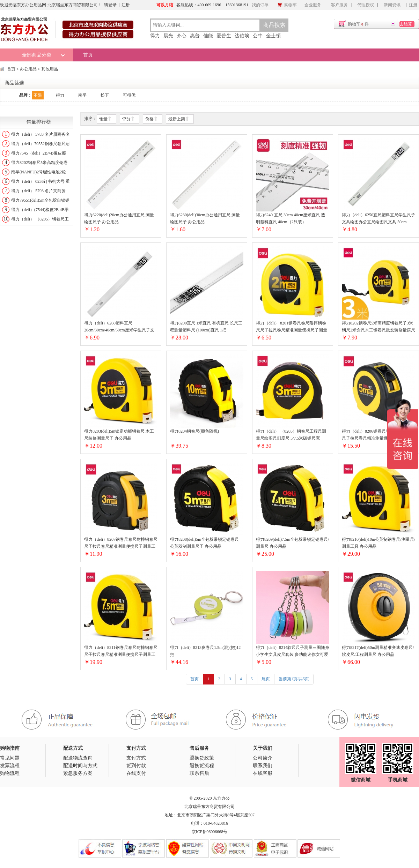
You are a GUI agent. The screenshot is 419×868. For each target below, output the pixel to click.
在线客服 (263, 773)
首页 (88, 55)
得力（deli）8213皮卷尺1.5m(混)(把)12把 (205, 651)
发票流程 (10, 766)
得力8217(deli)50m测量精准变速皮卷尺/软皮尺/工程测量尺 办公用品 (378, 651)
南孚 (82, 95)
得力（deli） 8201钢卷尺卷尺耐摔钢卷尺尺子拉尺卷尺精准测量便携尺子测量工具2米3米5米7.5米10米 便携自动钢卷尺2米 (292, 327)
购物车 (287, 5)
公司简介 (263, 758)
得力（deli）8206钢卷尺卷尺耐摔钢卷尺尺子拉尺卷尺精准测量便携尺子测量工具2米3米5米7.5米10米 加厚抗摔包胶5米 (378, 435)
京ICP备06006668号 (210, 832)
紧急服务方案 (78, 773)
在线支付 (136, 773)
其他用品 (50, 69)
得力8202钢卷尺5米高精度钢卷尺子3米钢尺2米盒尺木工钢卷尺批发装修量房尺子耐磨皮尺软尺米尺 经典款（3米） (378, 327)
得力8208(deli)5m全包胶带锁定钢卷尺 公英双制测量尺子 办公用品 (204, 543)
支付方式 (136, 758)
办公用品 (28, 69)
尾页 (266, 679)
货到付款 (136, 766)
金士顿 (273, 36)
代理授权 (366, 5)
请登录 (110, 5)
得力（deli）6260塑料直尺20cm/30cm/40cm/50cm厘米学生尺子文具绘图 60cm (119, 327)
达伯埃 (242, 36)
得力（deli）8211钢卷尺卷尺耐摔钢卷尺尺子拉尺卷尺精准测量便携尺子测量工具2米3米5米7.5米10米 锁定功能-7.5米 (121, 652)
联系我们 (263, 766)
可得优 (129, 95)
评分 (128, 119)
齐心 (182, 36)
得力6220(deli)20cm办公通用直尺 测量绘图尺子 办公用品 (119, 218)
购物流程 (10, 773)
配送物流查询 (78, 758)
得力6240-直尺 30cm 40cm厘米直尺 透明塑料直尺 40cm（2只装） (291, 218)
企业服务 (313, 5)
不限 (38, 95)
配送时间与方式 (80, 766)
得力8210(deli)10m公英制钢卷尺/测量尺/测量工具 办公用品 (378, 543)
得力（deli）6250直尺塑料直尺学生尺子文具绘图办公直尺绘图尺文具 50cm (378, 218)
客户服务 (339, 5)
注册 (126, 5)
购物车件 (358, 24)
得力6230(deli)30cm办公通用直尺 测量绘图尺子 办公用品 (205, 218)
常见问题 (10, 758)
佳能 (208, 36)
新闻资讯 (392, 5)
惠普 (195, 36)
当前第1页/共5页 (294, 679)
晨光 (168, 36)
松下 (105, 95)
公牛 (258, 36)
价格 (152, 119)
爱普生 (224, 36)
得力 (155, 36)
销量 (105, 119)
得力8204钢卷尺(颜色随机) (194, 431)
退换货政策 (202, 758)
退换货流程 (202, 766)
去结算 (406, 24)
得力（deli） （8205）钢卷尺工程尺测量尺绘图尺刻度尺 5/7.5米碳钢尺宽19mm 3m (291, 435)
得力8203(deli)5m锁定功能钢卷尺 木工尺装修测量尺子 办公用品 (119, 435)
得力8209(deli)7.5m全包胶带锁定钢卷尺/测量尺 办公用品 (293, 543)
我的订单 (260, 5)
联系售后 (199, 773)
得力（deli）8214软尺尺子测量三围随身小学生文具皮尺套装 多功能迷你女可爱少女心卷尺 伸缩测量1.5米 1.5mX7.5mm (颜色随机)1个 (293, 652)
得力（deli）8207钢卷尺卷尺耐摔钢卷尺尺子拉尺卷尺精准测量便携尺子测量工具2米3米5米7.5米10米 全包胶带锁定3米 (121, 543)
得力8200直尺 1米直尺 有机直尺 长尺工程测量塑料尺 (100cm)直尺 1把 (206, 327)
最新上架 (179, 119)
